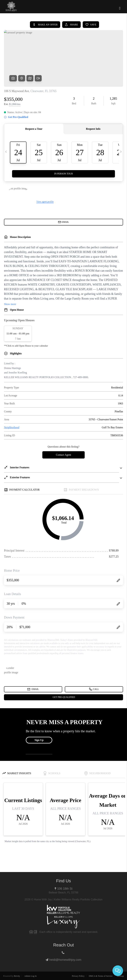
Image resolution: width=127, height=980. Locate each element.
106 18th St (65, 889)
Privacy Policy (78, 976)
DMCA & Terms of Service (101, 976)
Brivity (17, 976)
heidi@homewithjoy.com (65, 960)
